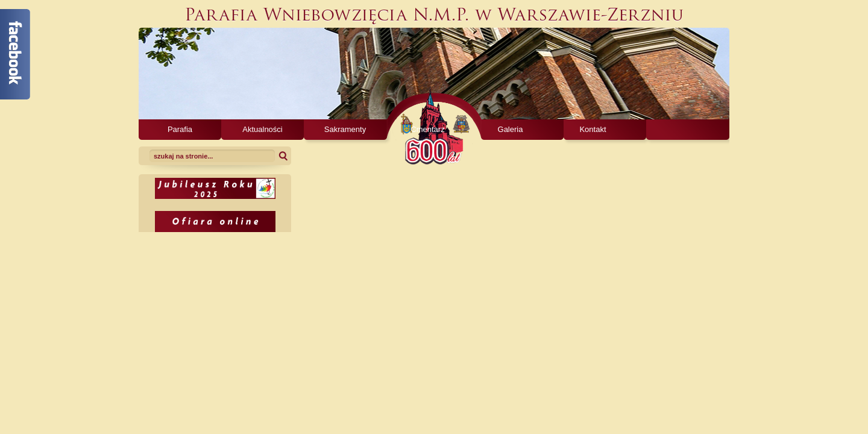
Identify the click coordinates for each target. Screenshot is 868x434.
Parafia (180, 129)
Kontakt (593, 129)
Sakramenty (345, 129)
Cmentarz (427, 129)
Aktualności (262, 129)
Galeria (511, 129)
